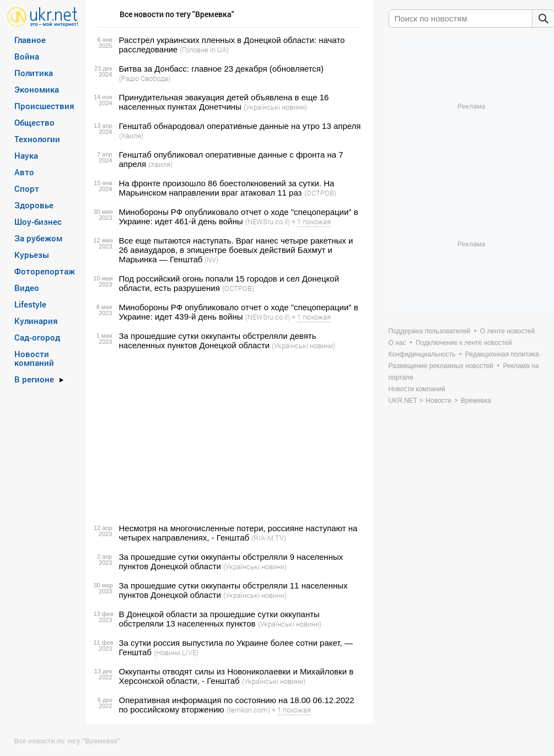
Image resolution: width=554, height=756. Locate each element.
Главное (30, 40)
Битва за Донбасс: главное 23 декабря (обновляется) (221, 69)
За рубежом (38, 238)
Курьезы (32, 255)
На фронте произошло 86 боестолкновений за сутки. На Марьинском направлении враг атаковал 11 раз (227, 188)
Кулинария (36, 321)
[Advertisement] (228, 437)
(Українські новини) (275, 107)
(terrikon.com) (248, 710)
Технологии (37, 139)
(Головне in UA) (204, 50)
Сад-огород (37, 337)
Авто (24, 172)
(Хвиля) (131, 136)
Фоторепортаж (45, 271)
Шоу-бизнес (38, 222)
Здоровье (34, 205)
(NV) (211, 260)
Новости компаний (34, 358)
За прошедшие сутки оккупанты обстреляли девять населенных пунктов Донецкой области (218, 341)
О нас (397, 343)
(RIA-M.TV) (269, 538)
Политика (34, 73)
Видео (27, 288)
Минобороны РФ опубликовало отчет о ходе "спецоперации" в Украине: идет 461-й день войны (239, 217)
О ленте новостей (507, 331)
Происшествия (44, 106)
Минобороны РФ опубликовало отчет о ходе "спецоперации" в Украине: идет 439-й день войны (239, 312)
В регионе (34, 379)
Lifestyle (30, 304)
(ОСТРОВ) (320, 193)
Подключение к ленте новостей (464, 343)
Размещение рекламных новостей (441, 366)
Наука (26, 155)
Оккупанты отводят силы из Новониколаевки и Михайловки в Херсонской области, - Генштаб (236, 676)
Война (27, 56)
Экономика (37, 89)
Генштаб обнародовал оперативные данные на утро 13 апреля (240, 126)
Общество (34, 122)
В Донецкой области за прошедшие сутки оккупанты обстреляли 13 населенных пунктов (219, 619)
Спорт (27, 188)
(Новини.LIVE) (176, 652)
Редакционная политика (502, 354)
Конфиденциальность (422, 354)
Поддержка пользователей (430, 331)
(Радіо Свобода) (145, 78)
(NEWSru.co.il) (268, 222)
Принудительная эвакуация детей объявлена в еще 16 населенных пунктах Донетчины (224, 102)
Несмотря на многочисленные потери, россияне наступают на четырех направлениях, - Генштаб (238, 533)
